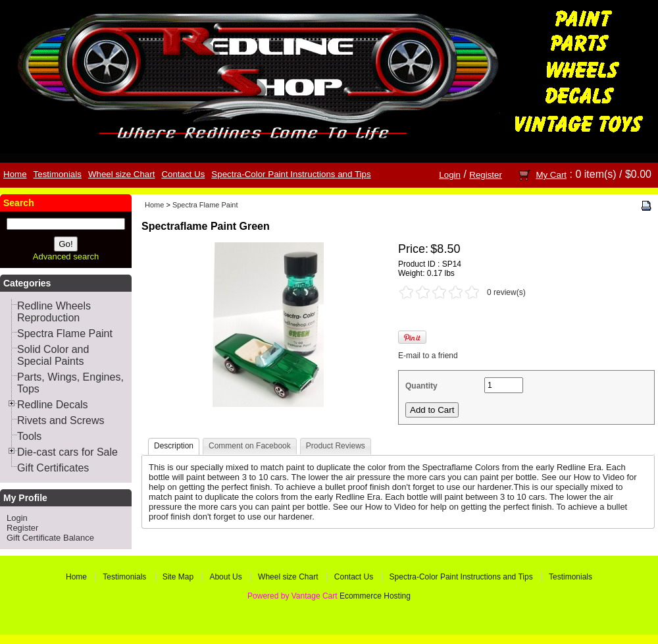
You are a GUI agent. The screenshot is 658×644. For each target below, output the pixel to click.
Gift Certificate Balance (50, 538)
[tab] (174, 447)
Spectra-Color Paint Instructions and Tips (291, 174)
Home (15, 174)
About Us (225, 577)
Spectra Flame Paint (205, 205)
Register (486, 175)
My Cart (551, 175)
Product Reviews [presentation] (336, 446)
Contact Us (183, 174)
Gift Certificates (53, 468)
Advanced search (66, 256)
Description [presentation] (174, 446)
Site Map (178, 577)
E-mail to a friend (428, 356)
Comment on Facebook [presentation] (250, 446)
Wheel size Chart (121, 174)
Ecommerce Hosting (375, 596)
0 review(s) (506, 292)
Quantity (421, 386)
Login (450, 175)
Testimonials (58, 174)
